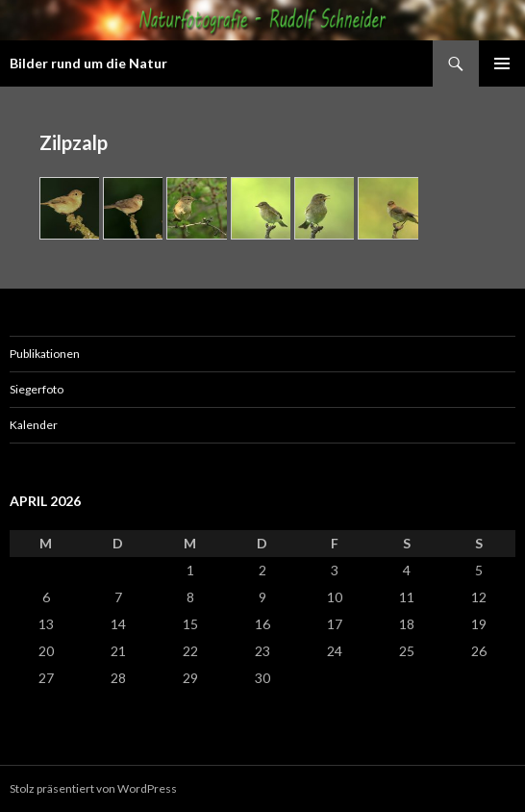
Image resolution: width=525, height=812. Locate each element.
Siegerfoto (37, 389)
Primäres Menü (502, 63)
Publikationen (45, 354)
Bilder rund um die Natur (88, 63)
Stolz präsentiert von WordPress (93, 788)
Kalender (34, 425)
